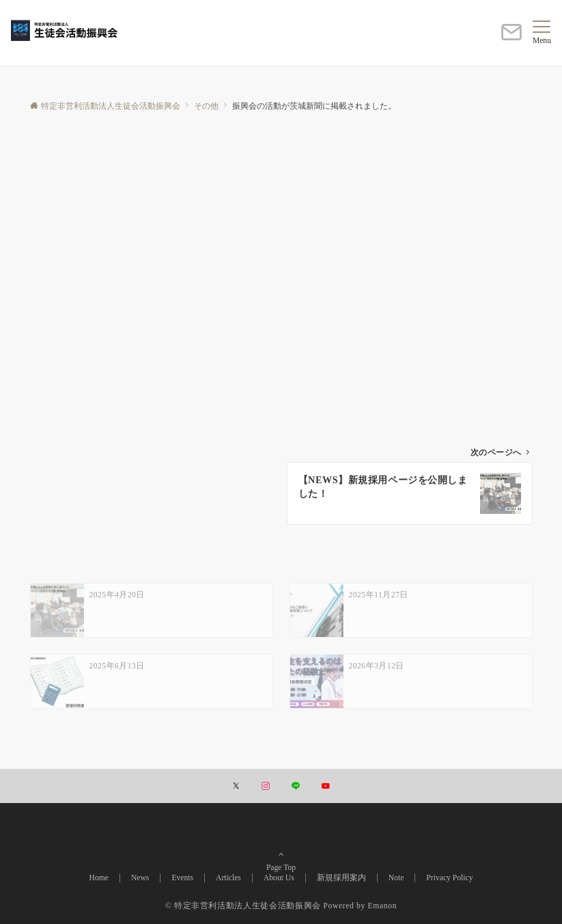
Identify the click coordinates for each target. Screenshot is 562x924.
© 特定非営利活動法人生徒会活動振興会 (243, 906)
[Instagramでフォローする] (266, 787)
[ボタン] (511, 38)
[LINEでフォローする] (296, 787)
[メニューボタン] (542, 33)
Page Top (281, 850)
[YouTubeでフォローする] (326, 787)
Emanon (383, 906)
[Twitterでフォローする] (236, 787)
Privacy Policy (449, 878)
